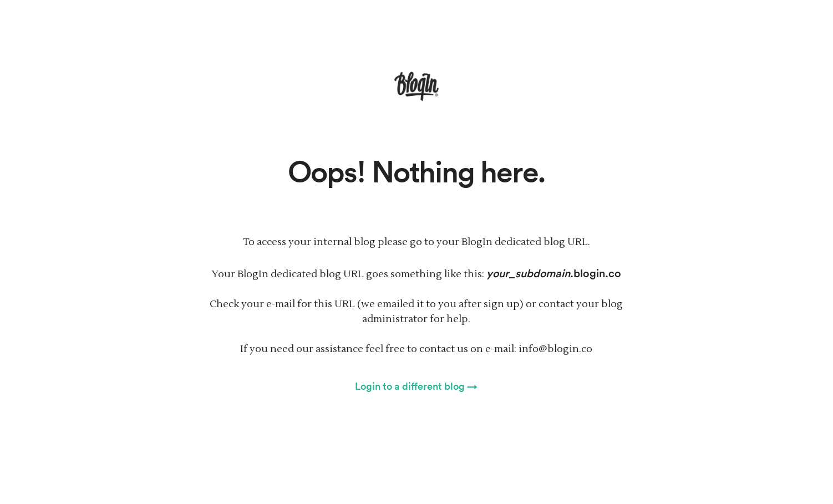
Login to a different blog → (416, 386)
